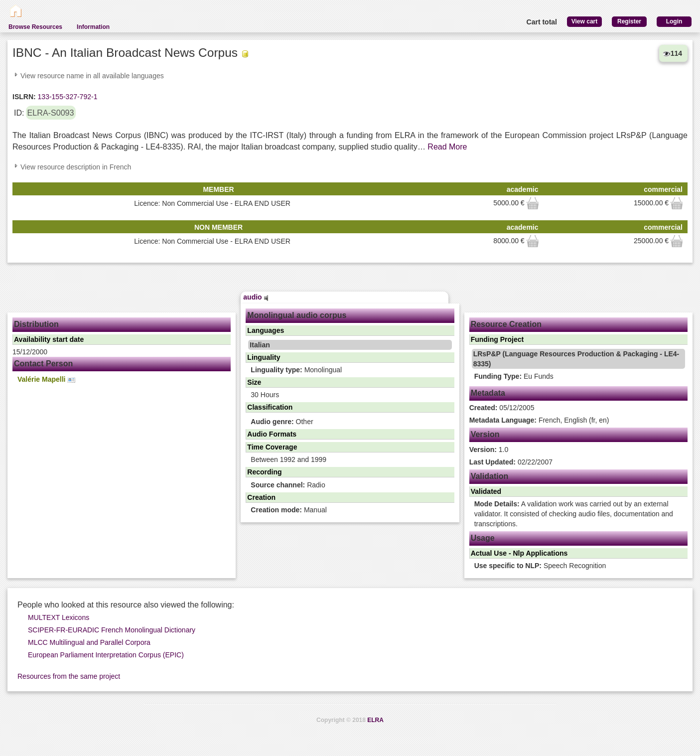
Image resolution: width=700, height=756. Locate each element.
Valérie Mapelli (46, 379)
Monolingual (296, 370)
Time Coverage (272, 447)
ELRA (375, 720)
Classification (270, 407)
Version (485, 434)
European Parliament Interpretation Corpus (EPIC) (106, 655)
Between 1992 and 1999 (288, 459)
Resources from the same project (69, 676)
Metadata (488, 393)
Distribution (36, 324)
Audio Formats (272, 434)
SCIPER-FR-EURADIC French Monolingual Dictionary (112, 630)
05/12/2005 (502, 408)
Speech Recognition (540, 566)
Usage (483, 538)
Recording (264, 472)
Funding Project (497, 339)
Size (254, 382)
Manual (289, 510)
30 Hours (265, 395)
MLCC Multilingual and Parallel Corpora (89, 642)
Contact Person (43, 364)
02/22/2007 (511, 462)
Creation (261, 497)
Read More (447, 147)
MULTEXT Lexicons (59, 617)
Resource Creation (506, 324)
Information (93, 27)
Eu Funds (514, 376)
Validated (486, 491)
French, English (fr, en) (539, 420)
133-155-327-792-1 (67, 97)
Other (282, 422)
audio (256, 297)
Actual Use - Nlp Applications (519, 553)
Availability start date (49, 339)
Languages (266, 330)
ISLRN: (24, 97)
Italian (260, 345)
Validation (490, 476)
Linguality (264, 357)
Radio (288, 485)
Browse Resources (35, 27)
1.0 (489, 450)
